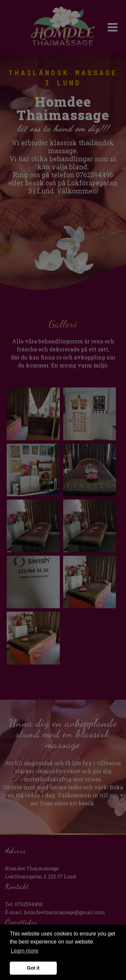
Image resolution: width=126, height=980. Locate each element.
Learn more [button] (25, 951)
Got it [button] (33, 968)
